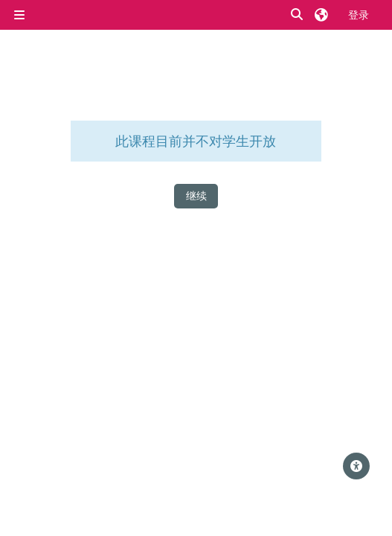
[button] (298, 15)
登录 (359, 15)
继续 (196, 195)
